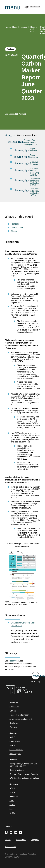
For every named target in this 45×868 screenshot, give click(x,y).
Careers (13, 711)
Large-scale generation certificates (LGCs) (35, 182)
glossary (12, 661)
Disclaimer (14, 723)
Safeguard (14, 796)
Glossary (15, 231)
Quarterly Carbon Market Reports (24, 774)
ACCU (12, 788)
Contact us (14, 707)
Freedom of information (19, 715)
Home (15, 27)
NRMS (12, 813)
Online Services (16, 750)
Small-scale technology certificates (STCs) (35, 192)
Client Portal (15, 741)
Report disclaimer (34, 156)
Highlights (15, 224)
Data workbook (17, 227)
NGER (12, 792)
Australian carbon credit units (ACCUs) (34, 172)
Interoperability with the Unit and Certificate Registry (23, 765)
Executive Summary (34, 163)
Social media (10, 847)
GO (11, 809)
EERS (12, 746)
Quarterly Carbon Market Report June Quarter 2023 (32, 142)
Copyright (35, 840)
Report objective (34, 150)
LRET (12, 801)
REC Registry (15, 754)
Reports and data (34, 29)
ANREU (13, 737)
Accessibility (21, 840)
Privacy (8, 840)
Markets (24, 27)
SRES (12, 805)
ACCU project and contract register (24, 778)
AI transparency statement (21, 719)
